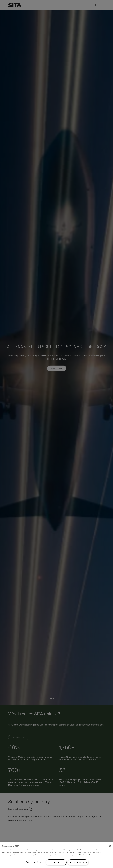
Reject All (56, 862)
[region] (56, 855)
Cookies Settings (34, 862)
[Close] (110, 846)
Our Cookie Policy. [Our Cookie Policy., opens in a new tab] (86, 855)
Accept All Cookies (78, 862)
